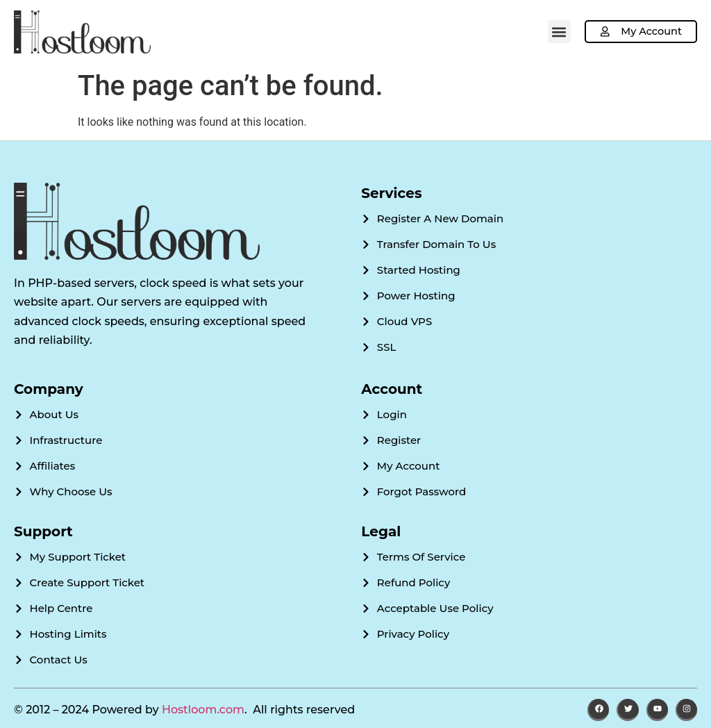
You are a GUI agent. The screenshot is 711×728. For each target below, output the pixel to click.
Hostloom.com (203, 710)
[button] (557, 32)
